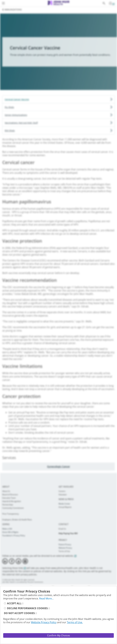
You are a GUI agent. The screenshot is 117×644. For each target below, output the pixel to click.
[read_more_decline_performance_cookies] (49, 608)
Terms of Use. (75, 622)
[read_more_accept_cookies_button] (23, 603)
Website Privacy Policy (44, 622)
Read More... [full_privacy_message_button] (46, 598)
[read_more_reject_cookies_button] (36, 613)
